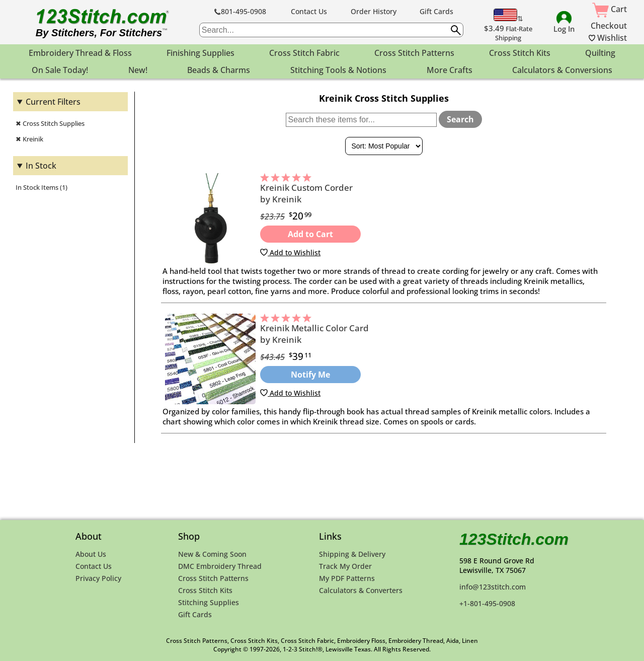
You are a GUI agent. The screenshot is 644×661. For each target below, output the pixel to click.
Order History (374, 11)
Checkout (609, 26)
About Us (91, 554)
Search (460, 119)
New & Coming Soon (212, 554)
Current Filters (53, 102)
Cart (610, 9)
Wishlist (608, 38)
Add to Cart (310, 234)
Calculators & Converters (361, 590)
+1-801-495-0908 (487, 603)
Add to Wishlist (290, 252)
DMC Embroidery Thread (220, 566)
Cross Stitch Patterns (213, 578)
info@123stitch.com (493, 587)
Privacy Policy (98, 578)
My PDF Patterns (347, 578)
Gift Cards (436, 11)
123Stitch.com (514, 539)
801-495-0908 (240, 11)
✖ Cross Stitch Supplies (50, 123)
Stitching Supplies (209, 602)
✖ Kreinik (29, 139)
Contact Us (309, 11)
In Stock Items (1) (42, 187)
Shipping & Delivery (352, 554)
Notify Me (310, 375)
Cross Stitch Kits (205, 590)
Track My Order (345, 566)
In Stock (41, 166)
